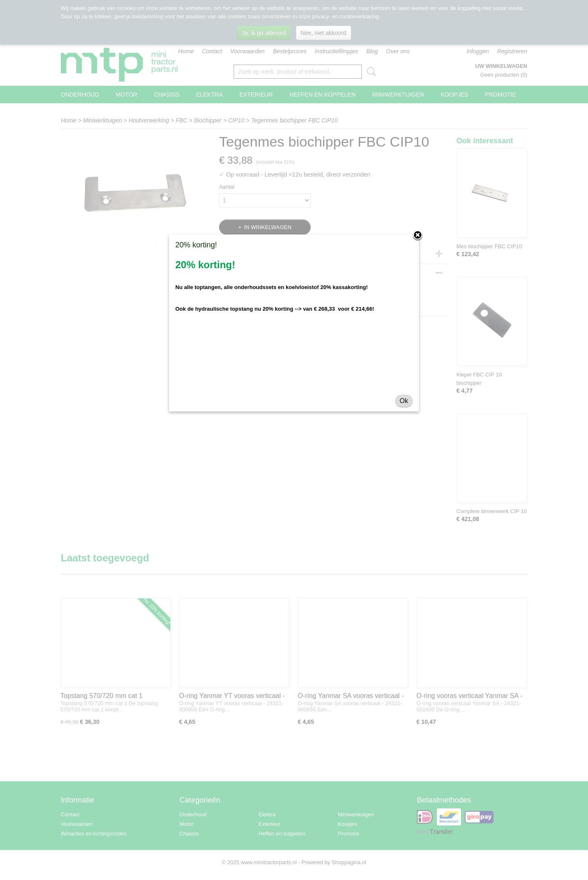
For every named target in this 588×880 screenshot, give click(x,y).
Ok (404, 401)
